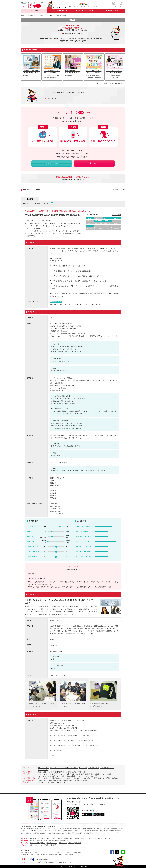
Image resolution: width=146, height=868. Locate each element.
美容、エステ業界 (61, 776)
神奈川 (35, 841)
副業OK (43, 843)
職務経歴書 (47, 845)
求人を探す (34, 11)
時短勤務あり (115, 778)
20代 (39, 782)
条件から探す (25, 843)
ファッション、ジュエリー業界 (46, 776)
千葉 (46, 841)
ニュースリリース (67, 853)
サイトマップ (77, 7)
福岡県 (69, 772)
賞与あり (59, 780)
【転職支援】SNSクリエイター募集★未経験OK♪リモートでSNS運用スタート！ (72, 72)
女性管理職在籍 (87, 778)
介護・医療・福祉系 (94, 768)
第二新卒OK (47, 778)
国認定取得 (78, 843)
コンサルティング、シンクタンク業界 (87, 776)
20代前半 (60, 782)
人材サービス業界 (61, 774)
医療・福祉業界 (95, 774)
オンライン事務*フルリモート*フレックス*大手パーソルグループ (52, 72)
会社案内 (61, 855)
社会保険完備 (41, 780)
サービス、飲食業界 (106, 774)
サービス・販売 (51, 839)
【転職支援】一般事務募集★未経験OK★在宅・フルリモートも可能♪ (31, 72)
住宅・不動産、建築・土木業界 (75, 774)
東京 (31, 841)
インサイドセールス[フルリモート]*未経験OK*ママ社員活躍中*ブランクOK (114, 72)
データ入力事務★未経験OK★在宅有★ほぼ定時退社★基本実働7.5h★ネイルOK (94, 72)
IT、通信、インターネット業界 (46, 774)
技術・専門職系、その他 (107, 768)
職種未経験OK (78, 778)
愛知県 (65, 772)
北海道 (84, 772)
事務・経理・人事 (71, 839)
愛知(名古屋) (56, 841)
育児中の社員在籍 (82, 780)
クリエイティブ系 (43, 770)
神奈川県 (50, 772)
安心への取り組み (34, 853)
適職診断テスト (55, 845)
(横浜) (39, 841)
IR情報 (66, 855)
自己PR (32, 845)
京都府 (79, 772)
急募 (55, 780)
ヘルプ (71, 7)
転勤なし (40, 778)
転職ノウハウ (25, 845)
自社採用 (71, 855)
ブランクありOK (68, 778)
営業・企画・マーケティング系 (58, 768)
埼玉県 (55, 772)
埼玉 (43, 841)
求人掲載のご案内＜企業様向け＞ (90, 7)
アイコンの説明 (116, 215)
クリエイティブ (61, 839)
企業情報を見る (51, 99)
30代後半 (66, 782)
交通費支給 (49, 780)
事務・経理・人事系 (43, 768)
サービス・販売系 (73, 768)
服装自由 (108, 778)
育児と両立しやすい (57, 778)
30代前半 (54, 782)
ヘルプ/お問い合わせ (76, 853)
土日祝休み (101, 778)
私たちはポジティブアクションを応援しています (70, 863)
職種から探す (25, 839)
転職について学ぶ (112, 11)
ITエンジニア (95, 839)
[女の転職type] (24, 855)
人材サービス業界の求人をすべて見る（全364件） (110, 83)
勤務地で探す (25, 841)
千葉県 (60, 772)
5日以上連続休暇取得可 (69, 780)
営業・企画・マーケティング (38, 839)
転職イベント (39, 845)
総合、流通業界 (71, 776)
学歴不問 (95, 778)
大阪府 (44, 772)
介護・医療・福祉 (105, 839)
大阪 (50, 841)
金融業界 (87, 774)
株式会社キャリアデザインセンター (37, 855)
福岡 (62, 841)
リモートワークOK (35, 843)
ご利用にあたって (25, 853)
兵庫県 (74, 772)
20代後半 (44, 782)
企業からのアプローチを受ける (86, 11)
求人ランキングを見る (60, 11)
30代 (49, 782)
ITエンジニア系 (83, 768)
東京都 (40, 772)
